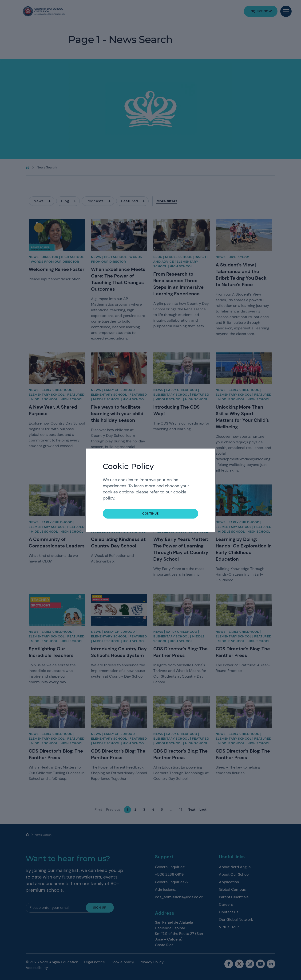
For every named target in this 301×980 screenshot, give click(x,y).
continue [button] (150, 513)
